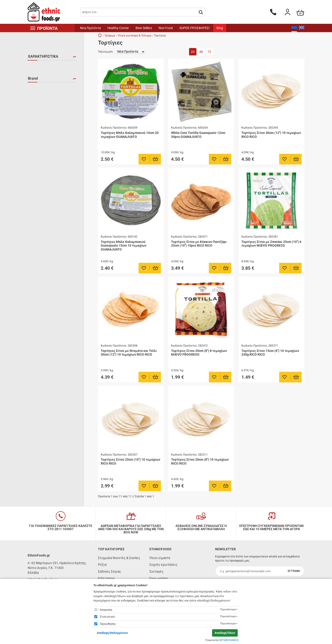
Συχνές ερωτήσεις (163, 565)
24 (193, 52)
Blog (220, 28)
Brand (33, 84)
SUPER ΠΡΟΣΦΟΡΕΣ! (195, 28)
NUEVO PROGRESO (47, 100)
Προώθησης (108, 624)
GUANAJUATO (44, 94)
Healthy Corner (118, 28)
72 (209, 52)
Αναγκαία (106, 610)
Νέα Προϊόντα (90, 28)
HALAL (39, 66)
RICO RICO (41, 107)
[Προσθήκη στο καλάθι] (156, 159)
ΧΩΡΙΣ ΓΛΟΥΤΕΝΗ (46, 73)
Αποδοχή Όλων (225, 633)
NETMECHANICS (229, 640)
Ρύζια (102, 565)
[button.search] (201, 12)
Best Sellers (144, 28)
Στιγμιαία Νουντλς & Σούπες (119, 558)
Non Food (166, 28)
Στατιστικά (107, 617)
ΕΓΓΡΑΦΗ (294, 571)
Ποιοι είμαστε (160, 558)
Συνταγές (156, 571)
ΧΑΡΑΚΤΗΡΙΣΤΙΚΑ (43, 56)
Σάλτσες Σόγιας (110, 571)
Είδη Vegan (106, 578)
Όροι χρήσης (159, 578)
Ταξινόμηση (105, 52)
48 (201, 52)
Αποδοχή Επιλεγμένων (112, 633)
